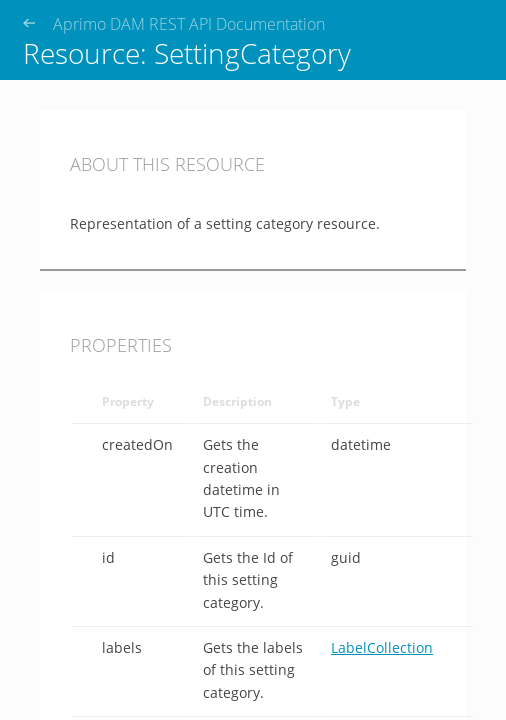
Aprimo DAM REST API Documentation (189, 24)
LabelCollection (382, 647)
